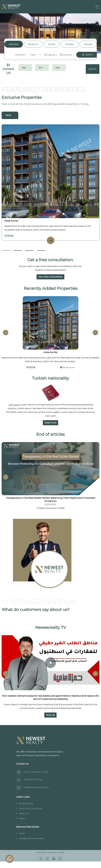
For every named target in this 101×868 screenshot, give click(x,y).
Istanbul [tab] (14, 44)
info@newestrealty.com (36, 787)
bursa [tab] (52, 44)
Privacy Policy (26, 804)
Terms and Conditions (31, 809)
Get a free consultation (50, 277)
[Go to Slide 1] (6, 250)
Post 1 (22, 833)
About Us (24, 813)
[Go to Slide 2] (18, 250)
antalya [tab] (69, 44)
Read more (67, 367)
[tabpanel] (50, 55)
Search (87, 55)
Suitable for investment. (32, 838)
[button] (95, 332)
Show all (50, 715)
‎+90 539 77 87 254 (33, 780)
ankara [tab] (88, 44)
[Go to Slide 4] (41, 250)
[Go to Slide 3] (29, 250)
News (22, 818)
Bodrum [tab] (33, 44)
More (8, 115)
